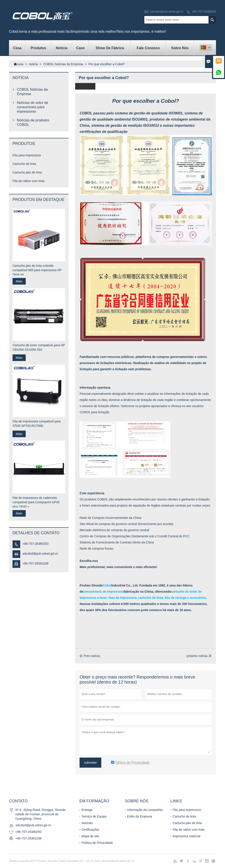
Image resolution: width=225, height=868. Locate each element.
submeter (90, 763)
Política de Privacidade (97, 843)
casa (17, 48)
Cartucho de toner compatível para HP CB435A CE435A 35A (39, 347)
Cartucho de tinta (24, 164)
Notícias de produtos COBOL (33, 122)
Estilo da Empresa (140, 816)
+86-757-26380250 (204, 12)
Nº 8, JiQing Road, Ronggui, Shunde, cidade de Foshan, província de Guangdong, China (41, 814)
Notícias (87, 823)
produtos (38, 48)
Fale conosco (148, 48)
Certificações (90, 830)
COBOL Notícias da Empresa (63, 64)
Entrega (87, 810)
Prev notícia (90, 656)
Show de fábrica (110, 48)
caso (81, 48)
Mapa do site (90, 836)
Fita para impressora (27, 155)
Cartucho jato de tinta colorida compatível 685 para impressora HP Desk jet (37, 270)
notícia (62, 48)
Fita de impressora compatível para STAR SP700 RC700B (37, 424)
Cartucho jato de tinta (27, 172)
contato (18, 801)
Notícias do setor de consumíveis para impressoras (33, 107)
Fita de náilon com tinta (28, 181)
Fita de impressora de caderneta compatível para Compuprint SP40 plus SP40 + (36, 502)
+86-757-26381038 (35, 563)
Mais (19, 281)
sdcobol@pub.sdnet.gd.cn (167, 12)
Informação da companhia (145, 810)
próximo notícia (197, 656)
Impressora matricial (187, 836)
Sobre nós (180, 48)
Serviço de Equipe (94, 816)
